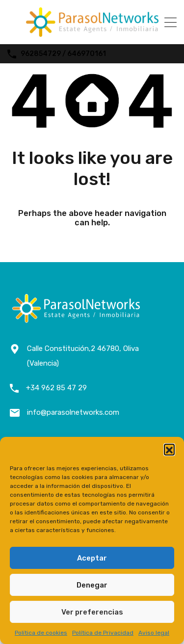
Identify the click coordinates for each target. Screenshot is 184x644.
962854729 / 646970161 (63, 54)
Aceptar (92, 558)
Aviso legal (154, 633)
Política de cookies (41, 633)
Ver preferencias (92, 612)
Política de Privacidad (103, 633)
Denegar (92, 585)
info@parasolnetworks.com (73, 412)
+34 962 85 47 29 (56, 388)
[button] (169, 449)
